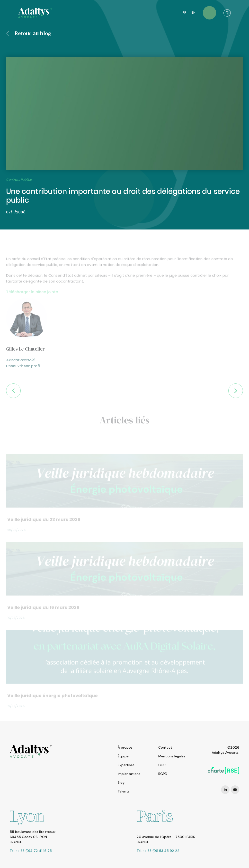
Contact (165, 747)
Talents (124, 791)
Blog (121, 782)
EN (193, 13)
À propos (125, 747)
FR (184, 13)
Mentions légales (172, 756)
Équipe (123, 756)
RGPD (163, 774)
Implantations (129, 774)
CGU (162, 765)
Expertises (126, 765)
